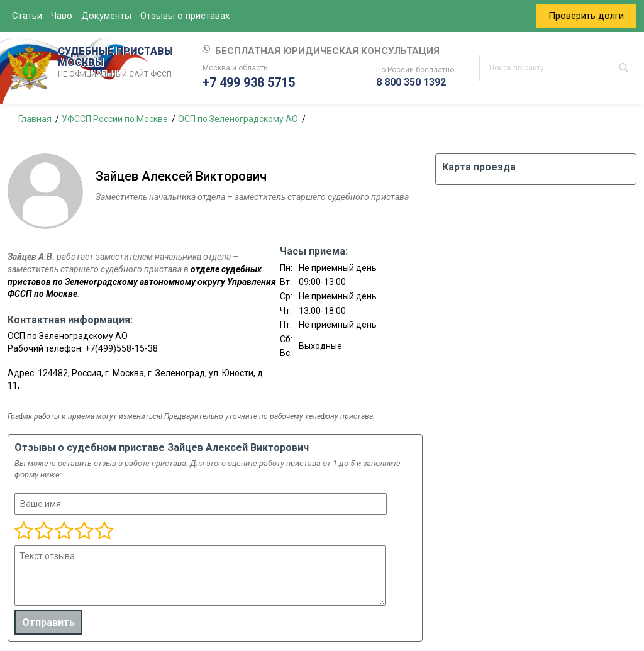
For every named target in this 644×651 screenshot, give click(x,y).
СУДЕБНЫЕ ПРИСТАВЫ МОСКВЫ (118, 63)
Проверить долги (586, 16)
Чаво (62, 16)
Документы (106, 16)
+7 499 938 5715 (249, 82)
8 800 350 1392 (411, 82)
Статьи (27, 16)
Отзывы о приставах (185, 16)
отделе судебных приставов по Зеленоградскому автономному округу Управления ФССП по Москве (142, 281)
